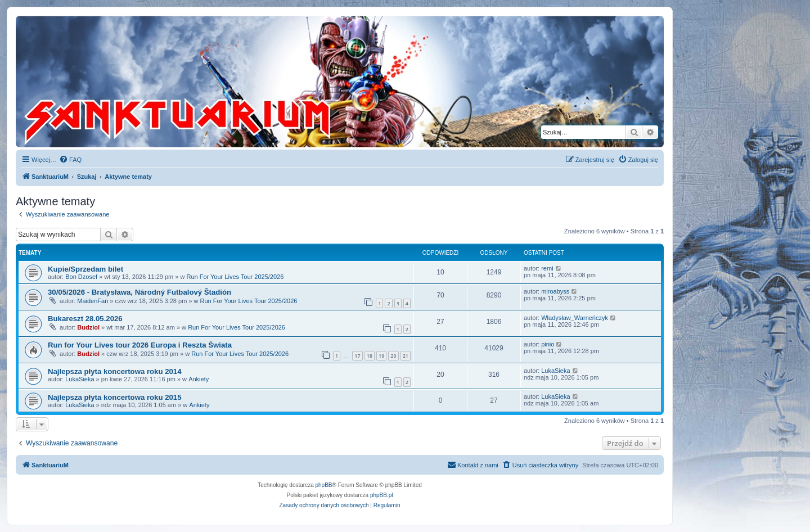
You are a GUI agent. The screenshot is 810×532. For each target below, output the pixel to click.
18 (370, 356)
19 (381, 356)
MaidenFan (93, 301)
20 (393, 356)
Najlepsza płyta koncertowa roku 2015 (114, 397)
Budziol (88, 327)
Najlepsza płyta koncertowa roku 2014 (114, 371)
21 (406, 356)
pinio (548, 344)
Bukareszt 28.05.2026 (85, 319)
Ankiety (199, 379)
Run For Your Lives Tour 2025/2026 (235, 277)
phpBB (324, 485)
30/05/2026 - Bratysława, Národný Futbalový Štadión (139, 292)
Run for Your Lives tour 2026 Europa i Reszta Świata (140, 345)
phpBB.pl (382, 495)
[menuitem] (70, 160)
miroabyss (555, 291)
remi (547, 268)
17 (357, 356)
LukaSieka (80, 379)
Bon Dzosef (81, 277)
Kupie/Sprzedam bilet (85, 269)
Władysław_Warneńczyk (575, 318)
